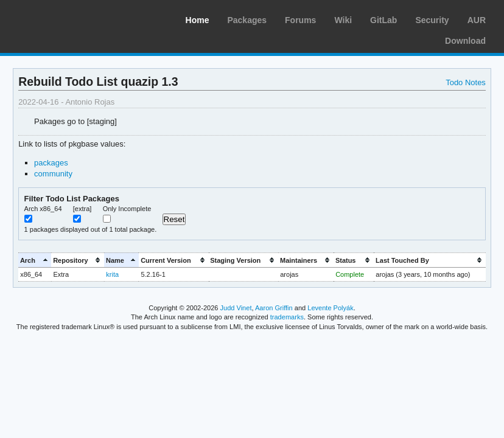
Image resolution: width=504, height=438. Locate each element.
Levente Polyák (330, 308)
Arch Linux (67, 18)
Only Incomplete (127, 209)
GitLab (383, 20)
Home (198, 20)
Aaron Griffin (274, 308)
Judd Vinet (236, 308)
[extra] (82, 209)
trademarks (287, 317)
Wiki (343, 20)
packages (51, 163)
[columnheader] (35, 260)
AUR (477, 20)
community (53, 174)
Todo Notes (466, 82)
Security (432, 20)
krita (112, 274)
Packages (247, 20)
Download (465, 41)
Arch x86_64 (43, 209)
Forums (300, 20)
